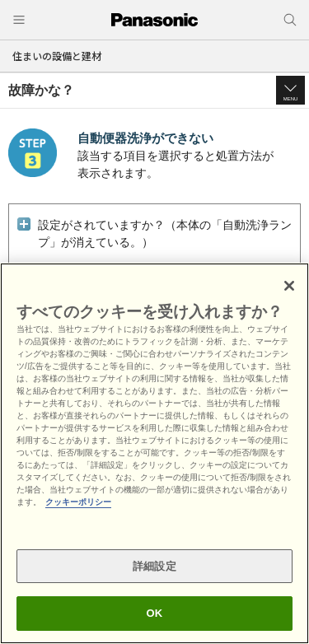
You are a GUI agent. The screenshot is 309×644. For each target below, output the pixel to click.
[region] (154, 453)
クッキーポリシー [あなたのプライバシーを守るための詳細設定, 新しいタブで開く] (78, 502)
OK (155, 613)
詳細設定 (154, 566)
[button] (290, 90)
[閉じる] (289, 286)
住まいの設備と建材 (57, 56)
